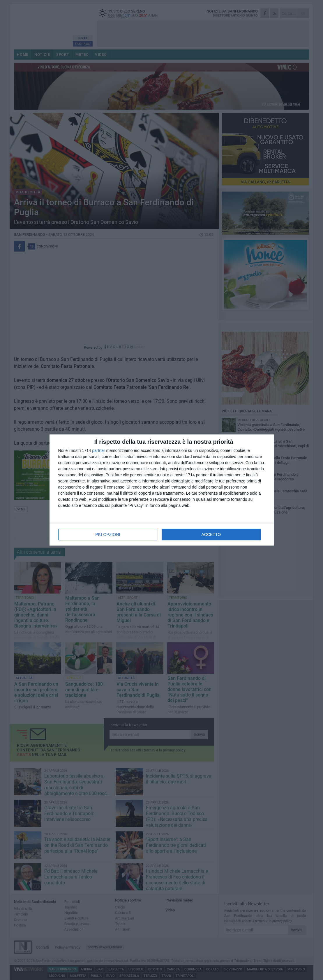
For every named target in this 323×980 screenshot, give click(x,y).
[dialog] (162, 490)
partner (98, 450)
